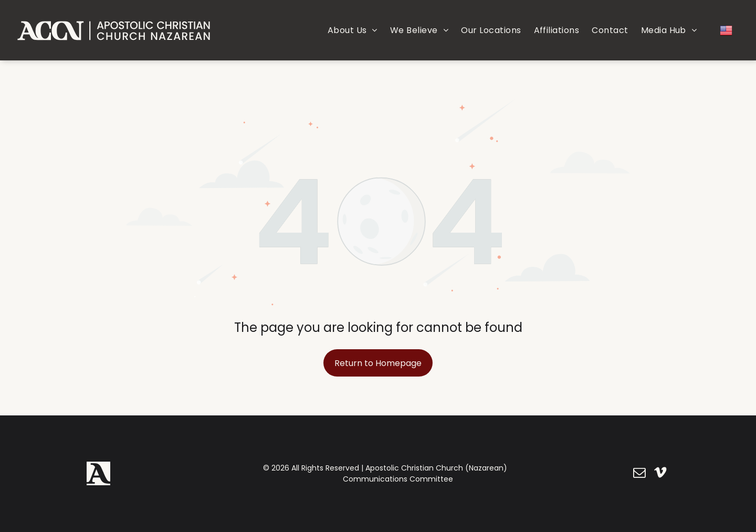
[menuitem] (353, 30)
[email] (639, 474)
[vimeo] (660, 474)
